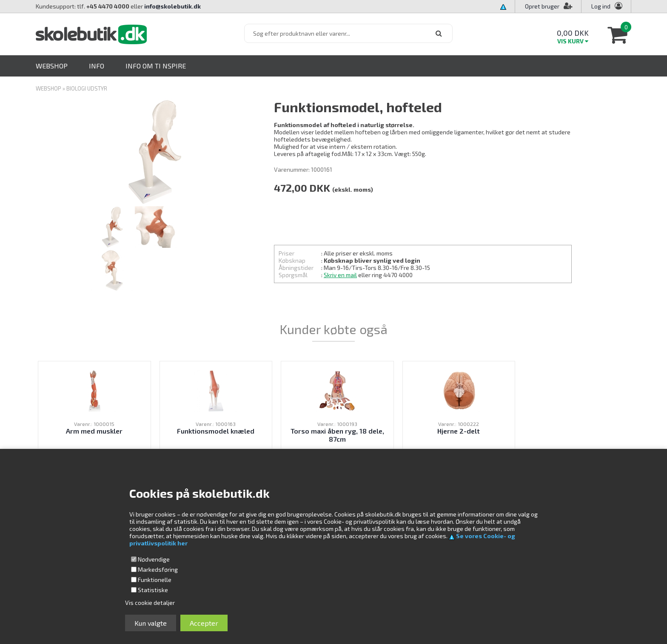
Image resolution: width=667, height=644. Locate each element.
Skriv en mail (340, 275)
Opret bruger (549, 6)
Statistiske (153, 590)
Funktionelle (155, 580)
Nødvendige (154, 559)
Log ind (601, 6)
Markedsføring (158, 569)
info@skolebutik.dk (172, 6)
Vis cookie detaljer (150, 603)
